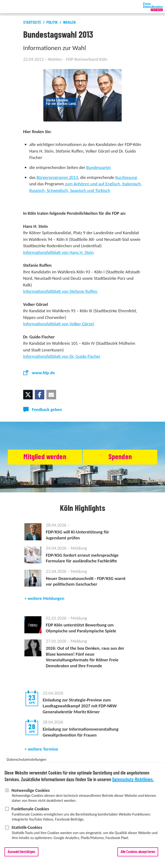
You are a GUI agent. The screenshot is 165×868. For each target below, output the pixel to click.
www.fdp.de (43, 373)
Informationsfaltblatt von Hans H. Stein (58, 252)
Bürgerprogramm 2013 (57, 177)
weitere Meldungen (46, 598)
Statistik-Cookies (27, 830)
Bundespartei (99, 167)
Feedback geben (47, 409)
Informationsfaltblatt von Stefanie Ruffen (61, 291)
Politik (52, 23)
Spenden (120, 457)
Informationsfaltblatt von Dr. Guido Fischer (62, 356)
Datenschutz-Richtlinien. (133, 783)
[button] (28, 395)
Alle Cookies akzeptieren (138, 855)
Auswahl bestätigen (21, 855)
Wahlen (69, 23)
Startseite (32, 23)
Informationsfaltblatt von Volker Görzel (59, 324)
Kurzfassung (126, 177)
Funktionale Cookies (30, 812)
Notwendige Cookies (31, 793)
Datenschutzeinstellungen (26, 762)
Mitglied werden (45, 457)
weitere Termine (43, 749)
